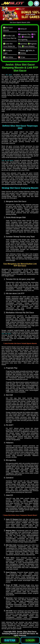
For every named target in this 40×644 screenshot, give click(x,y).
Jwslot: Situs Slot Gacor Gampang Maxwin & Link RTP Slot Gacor (19, 633)
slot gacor (9, 75)
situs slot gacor (6, 334)
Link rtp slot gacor (7, 160)
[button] (37, 3)
